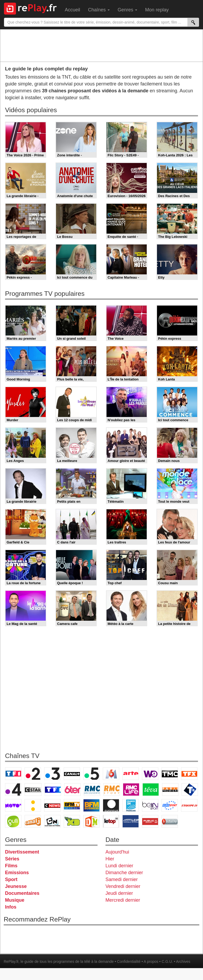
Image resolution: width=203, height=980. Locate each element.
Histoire (170, 821)
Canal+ (72, 774)
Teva (151, 790)
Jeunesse (16, 886)
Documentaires (22, 893)
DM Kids (91, 821)
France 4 (13, 790)
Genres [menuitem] (127, 10)
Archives (183, 961)
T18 (190, 790)
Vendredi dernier (123, 886)
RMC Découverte (92, 790)
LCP (131, 821)
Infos (11, 907)
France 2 (33, 774)
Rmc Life (131, 790)
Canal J (33, 821)
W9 (150, 774)
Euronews (111, 805)
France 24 (131, 805)
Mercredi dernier (123, 900)
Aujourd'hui (117, 852)
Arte (131, 774)
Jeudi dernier (119, 893)
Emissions (17, 873)
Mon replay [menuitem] (157, 10)
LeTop (111, 821)
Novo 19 (13, 805)
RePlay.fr (11, 961)
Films (11, 866)
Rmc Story (112, 790)
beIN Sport (150, 805)
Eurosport (170, 805)
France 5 (91, 774)
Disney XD (72, 821)
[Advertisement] (101, 45)
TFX (189, 774)
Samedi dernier (122, 879)
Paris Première (170, 790)
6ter (72, 790)
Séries (12, 859)
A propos (151, 961)
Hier (110, 859)
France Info (33, 805)
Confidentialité (129, 961)
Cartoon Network (52, 821)
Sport (11, 879)
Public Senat (150, 821)
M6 (111, 774)
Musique (15, 900)
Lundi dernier (119, 866)
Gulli (13, 821)
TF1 (13, 774)
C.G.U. (167, 961)
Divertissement (22, 852)
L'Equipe (189, 805)
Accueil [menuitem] (72, 10)
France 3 (52, 774)
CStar (33, 790)
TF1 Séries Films (53, 790)
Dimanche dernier (124, 873)
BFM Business (91, 805)
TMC (170, 774)
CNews (52, 805)
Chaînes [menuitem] (99, 10)
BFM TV (72, 805)
